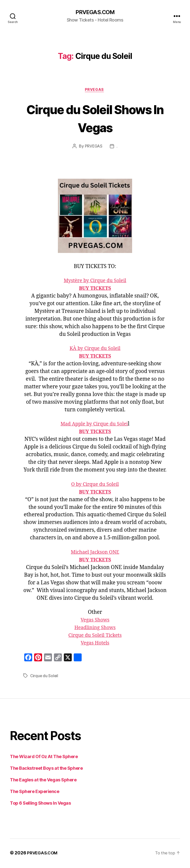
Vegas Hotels (95, 644)
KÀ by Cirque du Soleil (95, 350)
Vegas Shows (95, 621)
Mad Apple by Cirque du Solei (94, 425)
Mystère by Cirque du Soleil (95, 282)
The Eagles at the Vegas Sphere (43, 781)
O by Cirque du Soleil (95, 485)
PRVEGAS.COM (95, 12)
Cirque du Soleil (45, 677)
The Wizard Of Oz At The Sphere (44, 758)
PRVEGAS (95, 91)
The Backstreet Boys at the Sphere (46, 769)
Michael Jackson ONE (95, 553)
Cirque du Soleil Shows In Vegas (95, 119)
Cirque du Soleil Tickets (95, 636)
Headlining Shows (95, 629)
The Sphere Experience (35, 793)
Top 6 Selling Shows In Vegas (40, 804)
